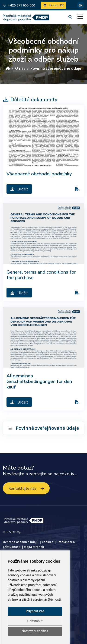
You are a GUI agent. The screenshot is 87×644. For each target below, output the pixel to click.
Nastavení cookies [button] (35, 631)
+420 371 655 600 (19, 5)
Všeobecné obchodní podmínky (39, 174)
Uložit (19, 189)
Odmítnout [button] (35, 621)
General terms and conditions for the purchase (41, 275)
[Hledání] (71, 17)
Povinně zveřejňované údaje (56, 68)
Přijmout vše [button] (35, 611)
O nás (20, 68)
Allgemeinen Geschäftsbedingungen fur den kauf (39, 381)
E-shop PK (53, 5)
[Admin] (19, 532)
